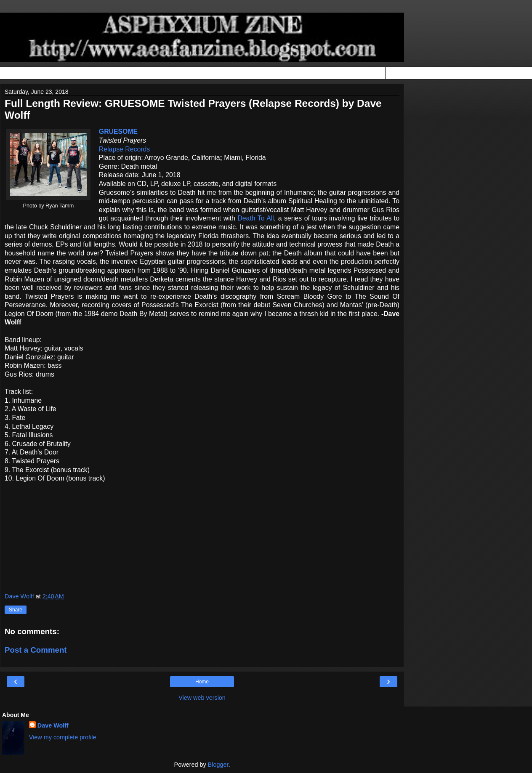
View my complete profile (63, 737)
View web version (202, 698)
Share (16, 610)
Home (202, 682)
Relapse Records (124, 149)
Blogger (218, 765)
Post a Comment (36, 650)
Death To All (255, 218)
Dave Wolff (53, 725)
